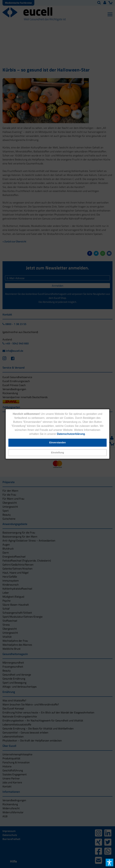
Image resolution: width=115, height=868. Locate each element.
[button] (58, 453)
